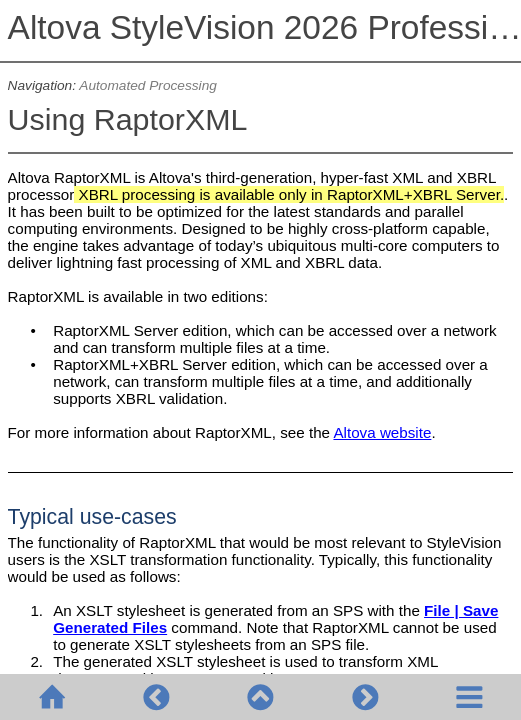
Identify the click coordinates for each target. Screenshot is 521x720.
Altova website (382, 432)
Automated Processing (148, 85)
